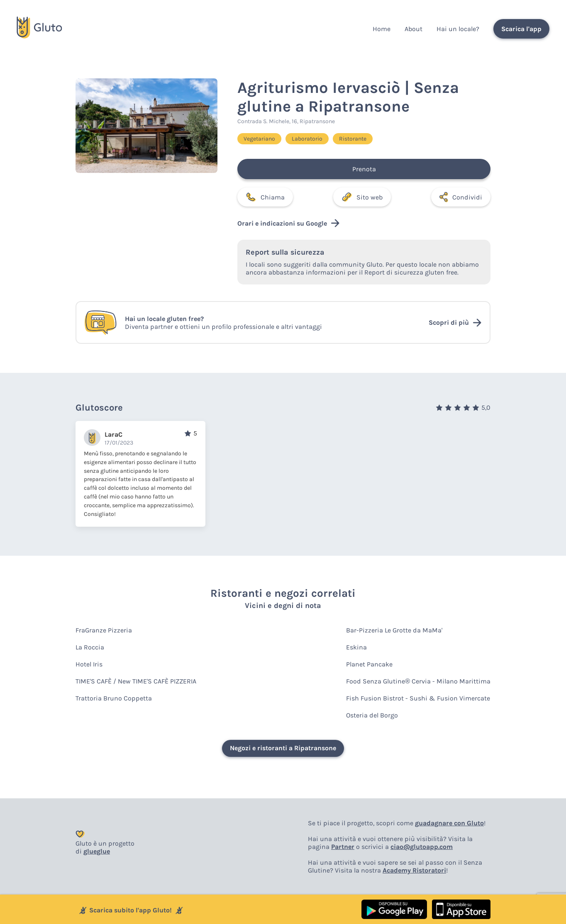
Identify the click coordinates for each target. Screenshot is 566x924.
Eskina (356, 647)
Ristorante (353, 139)
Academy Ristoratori (414, 870)
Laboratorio (307, 139)
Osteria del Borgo (372, 715)
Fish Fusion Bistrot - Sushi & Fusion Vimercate (418, 698)
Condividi (461, 197)
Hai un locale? (458, 29)
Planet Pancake (369, 664)
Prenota (364, 169)
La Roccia (90, 647)
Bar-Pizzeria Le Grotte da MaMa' (394, 630)
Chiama (265, 197)
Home (382, 29)
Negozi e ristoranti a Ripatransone (283, 748)
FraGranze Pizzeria (104, 630)
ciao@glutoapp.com (422, 847)
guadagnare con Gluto (449, 823)
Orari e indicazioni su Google (288, 223)
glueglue (97, 851)
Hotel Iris (89, 664)
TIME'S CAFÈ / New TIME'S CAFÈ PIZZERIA (136, 681)
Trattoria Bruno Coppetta (114, 698)
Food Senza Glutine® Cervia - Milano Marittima (418, 681)
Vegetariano (259, 139)
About (414, 29)
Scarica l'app (521, 29)
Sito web (362, 197)
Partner (343, 847)
